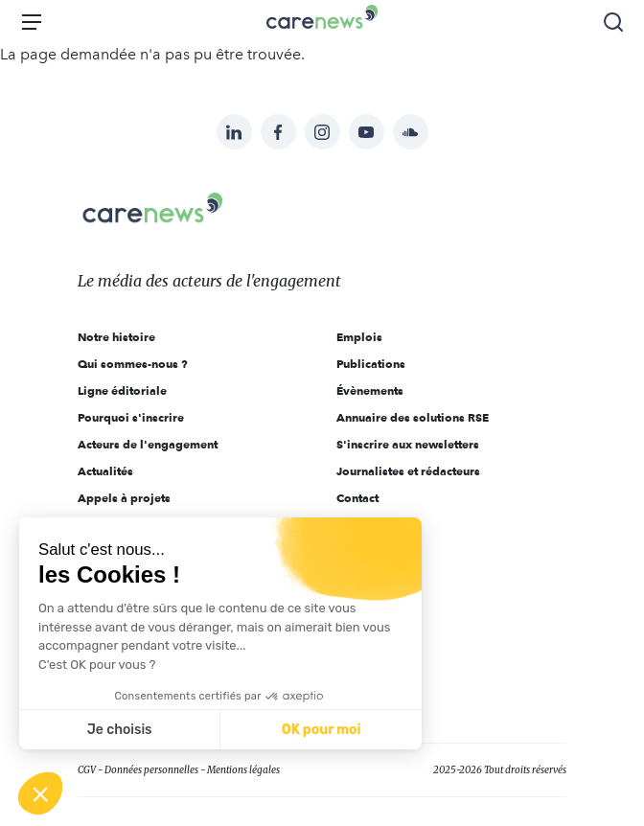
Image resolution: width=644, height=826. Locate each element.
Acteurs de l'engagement (148, 444)
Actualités (105, 471)
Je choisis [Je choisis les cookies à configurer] (120, 730)
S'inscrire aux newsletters (408, 444)
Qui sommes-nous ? (133, 364)
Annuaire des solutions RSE (413, 417)
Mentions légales (243, 770)
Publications (371, 364)
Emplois (359, 337)
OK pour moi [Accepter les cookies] (322, 730)
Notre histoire (116, 337)
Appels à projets (124, 498)
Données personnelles (151, 770)
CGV (87, 770)
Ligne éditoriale (122, 390)
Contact (357, 498)
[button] (40, 793)
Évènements (370, 390)
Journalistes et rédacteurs (408, 471)
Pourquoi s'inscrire (131, 417)
